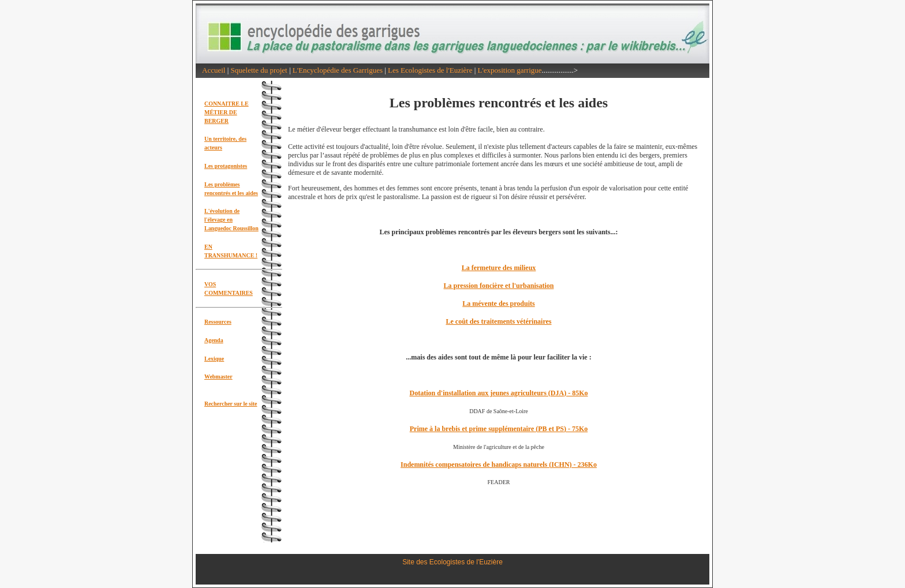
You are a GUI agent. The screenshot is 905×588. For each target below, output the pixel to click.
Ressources (218, 322)
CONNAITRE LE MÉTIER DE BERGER (227, 112)
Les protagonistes (226, 166)
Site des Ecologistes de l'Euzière (452, 562)
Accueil (214, 70)
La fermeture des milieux (499, 268)
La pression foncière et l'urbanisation (499, 286)
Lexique (214, 359)
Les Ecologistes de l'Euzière (430, 70)
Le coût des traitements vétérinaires (498, 321)
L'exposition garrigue (510, 70)
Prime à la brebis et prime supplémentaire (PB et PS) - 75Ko (499, 429)
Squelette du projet (259, 70)
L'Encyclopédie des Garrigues (338, 70)
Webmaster (218, 377)
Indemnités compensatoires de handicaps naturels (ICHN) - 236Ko (499, 465)
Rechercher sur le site (231, 404)
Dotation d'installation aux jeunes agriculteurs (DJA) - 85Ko (499, 393)
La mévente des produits (498, 304)
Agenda (214, 340)
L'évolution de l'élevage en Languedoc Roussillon (231, 220)
